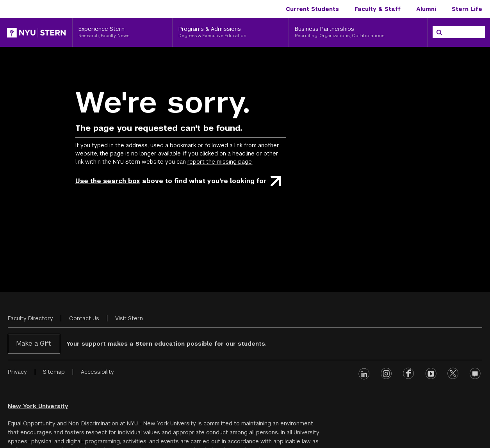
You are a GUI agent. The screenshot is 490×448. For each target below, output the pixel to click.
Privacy (17, 372)
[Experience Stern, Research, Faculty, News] (122, 32)
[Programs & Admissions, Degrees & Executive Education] (231, 32)
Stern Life (467, 9)
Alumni (426, 9)
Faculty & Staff (378, 9)
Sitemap (54, 372)
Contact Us (84, 318)
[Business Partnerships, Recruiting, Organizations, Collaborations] (358, 32)
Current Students (312, 9)
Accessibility (97, 372)
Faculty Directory (30, 318)
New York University (38, 406)
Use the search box (108, 181)
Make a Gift (33, 344)
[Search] (439, 32)
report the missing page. (220, 162)
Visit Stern (129, 318)
